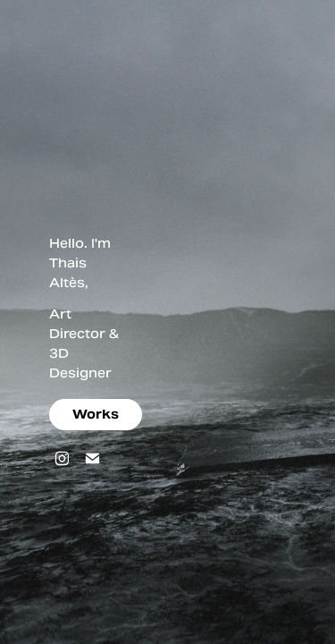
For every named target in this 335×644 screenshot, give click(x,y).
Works (96, 414)
